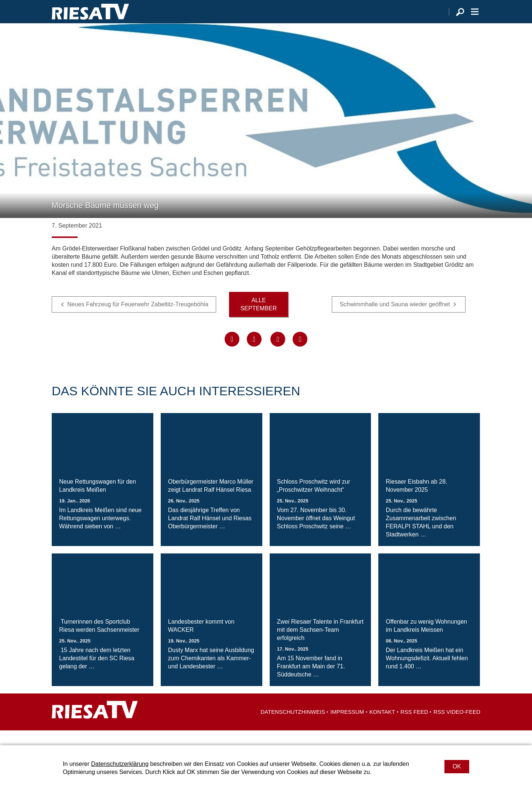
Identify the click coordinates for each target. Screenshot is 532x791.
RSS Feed (414, 727)
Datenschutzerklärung (120, 764)
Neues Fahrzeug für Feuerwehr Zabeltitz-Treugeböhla (138, 319)
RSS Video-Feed (457, 727)
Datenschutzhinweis (293, 727)
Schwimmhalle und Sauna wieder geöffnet (395, 319)
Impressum (347, 727)
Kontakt (382, 727)
